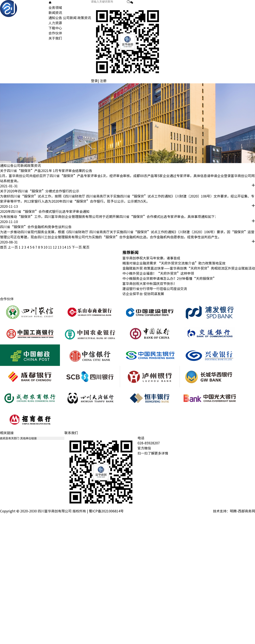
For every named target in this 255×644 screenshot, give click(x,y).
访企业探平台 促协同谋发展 (143, 294)
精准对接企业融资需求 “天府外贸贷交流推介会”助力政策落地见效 (174, 263)
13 (60, 247)
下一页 (77, 247)
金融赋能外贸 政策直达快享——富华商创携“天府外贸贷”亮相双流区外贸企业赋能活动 (189, 268)
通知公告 (55, 18)
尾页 (86, 247)
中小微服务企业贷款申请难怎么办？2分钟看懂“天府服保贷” (169, 279)
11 (51, 247)
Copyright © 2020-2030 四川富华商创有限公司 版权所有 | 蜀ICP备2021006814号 (62, 511)
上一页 (13, 247)
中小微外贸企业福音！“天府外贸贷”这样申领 (158, 273)
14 (65, 247)
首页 (3, 247)
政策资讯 (84, 18)
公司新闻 (70, 18)
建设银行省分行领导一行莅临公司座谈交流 (155, 289)
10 (46, 247)
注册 (103, 81)
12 (55, 247)
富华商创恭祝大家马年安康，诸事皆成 (151, 258)
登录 (94, 81)
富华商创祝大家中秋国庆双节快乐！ (150, 284)
